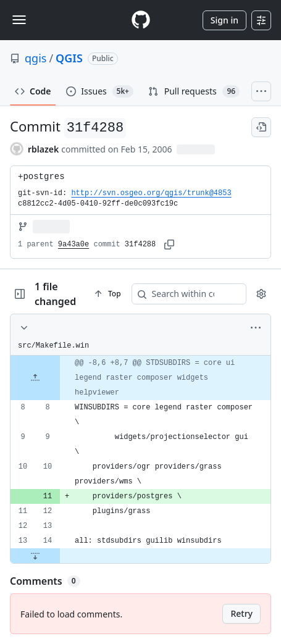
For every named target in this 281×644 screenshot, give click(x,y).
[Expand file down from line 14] (35, 556)
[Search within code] (197, 294)
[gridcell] (140, 378)
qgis (36, 58)
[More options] (256, 328)
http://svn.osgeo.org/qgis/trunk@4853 (151, 193)
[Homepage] (141, 20)
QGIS (69, 58)
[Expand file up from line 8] (35, 378)
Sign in (224, 20)
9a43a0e (73, 245)
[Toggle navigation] (19, 20)
